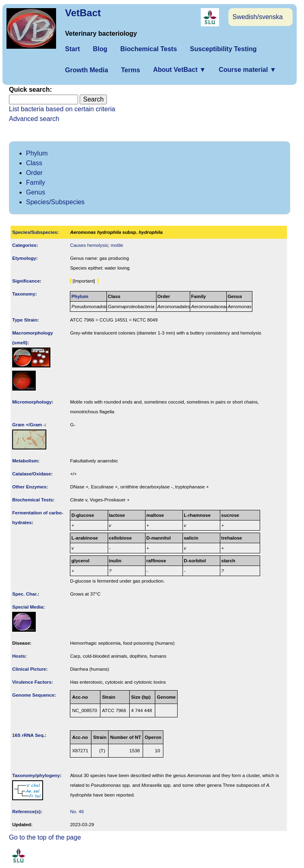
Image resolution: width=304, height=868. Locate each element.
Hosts (19, 656)
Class (34, 163)
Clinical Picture (29, 669)
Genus (36, 192)
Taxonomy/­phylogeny (36, 775)
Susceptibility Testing (223, 49)
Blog (100, 49)
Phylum (37, 153)
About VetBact (180, 70)
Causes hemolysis (89, 245)
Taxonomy (24, 294)
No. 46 (77, 812)
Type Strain (25, 320)
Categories (24, 245)
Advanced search (34, 119)
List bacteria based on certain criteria (62, 109)
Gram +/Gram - (28, 425)
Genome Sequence (33, 695)
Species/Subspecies (55, 202)
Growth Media (87, 70)
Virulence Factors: (33, 682)
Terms (131, 70)
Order (34, 173)
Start (72, 49)
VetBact (83, 13)
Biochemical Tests (149, 49)
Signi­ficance (26, 281)
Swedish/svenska (258, 17)
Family (36, 182)
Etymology (24, 258)
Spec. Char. (25, 594)
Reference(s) (26, 812)
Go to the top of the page (45, 837)
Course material (247, 70)
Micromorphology (32, 402)
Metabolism (25, 461)
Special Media (28, 607)
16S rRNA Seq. (28, 735)
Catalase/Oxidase (31, 474)
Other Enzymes (29, 487)
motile (117, 245)
